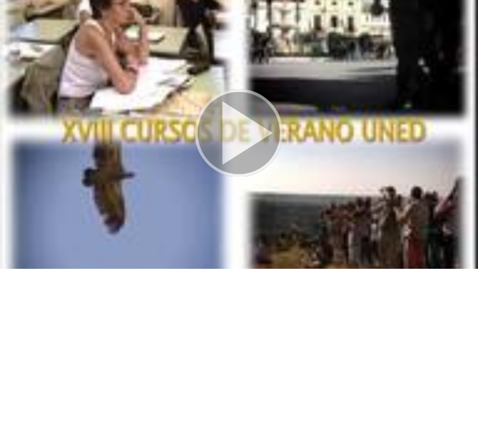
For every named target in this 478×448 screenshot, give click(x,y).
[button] (239, 134)
